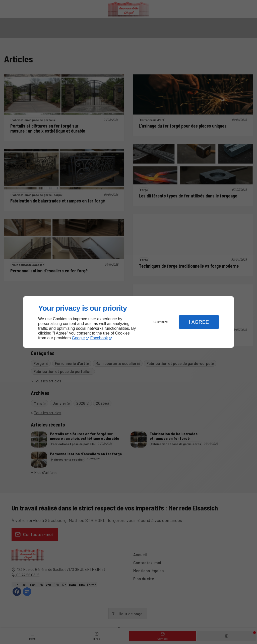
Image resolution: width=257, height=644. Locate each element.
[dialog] (128, 322)
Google (78, 338)
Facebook (99, 338)
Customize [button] (161, 322)
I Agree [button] (199, 322)
